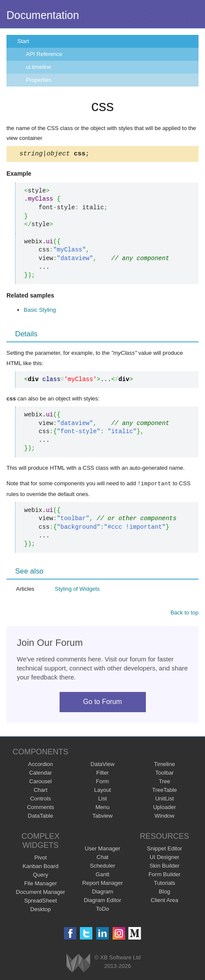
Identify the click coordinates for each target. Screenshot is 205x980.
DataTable (41, 817)
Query (40, 876)
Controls (41, 799)
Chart (41, 791)
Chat (102, 858)
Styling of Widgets (77, 590)
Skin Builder (164, 867)
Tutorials (164, 884)
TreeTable (164, 791)
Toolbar (165, 774)
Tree (164, 782)
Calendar (40, 774)
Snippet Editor (164, 849)
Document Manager (41, 893)
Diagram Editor (102, 901)
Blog (164, 892)
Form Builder (164, 875)
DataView (102, 765)
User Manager (102, 849)
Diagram (102, 892)
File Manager (41, 884)
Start (23, 41)
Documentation (43, 15)
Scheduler (102, 867)
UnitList (164, 799)
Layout (102, 791)
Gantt (103, 875)
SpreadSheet (41, 901)
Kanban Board (40, 867)
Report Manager (103, 884)
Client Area (164, 901)
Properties (39, 80)
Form (102, 782)
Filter (102, 774)
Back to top (184, 613)
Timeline (165, 765)
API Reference (44, 54)
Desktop (41, 910)
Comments (40, 808)
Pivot (40, 858)
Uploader (165, 808)
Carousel (41, 782)
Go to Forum (103, 702)
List (102, 799)
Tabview (102, 817)
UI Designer (165, 858)
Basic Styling (40, 311)
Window (164, 817)
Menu (102, 808)
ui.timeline (39, 67)
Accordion (41, 765)
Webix (78, 964)
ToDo (102, 910)
